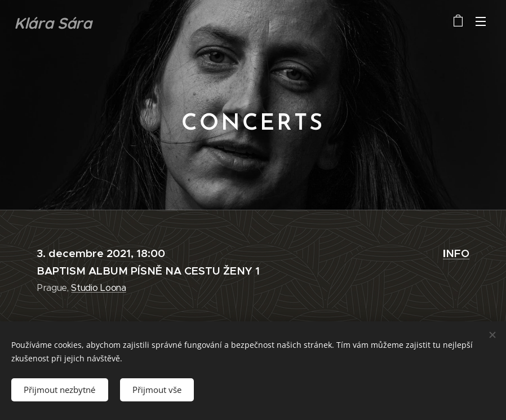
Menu (481, 21)
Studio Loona (98, 288)
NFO (456, 253)
